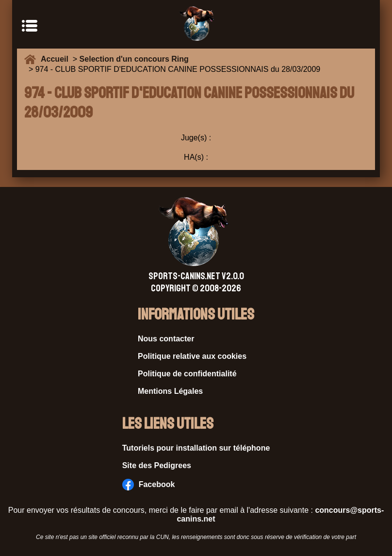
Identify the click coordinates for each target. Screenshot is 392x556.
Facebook (149, 485)
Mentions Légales (170, 391)
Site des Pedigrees (157, 465)
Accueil (57, 59)
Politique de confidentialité (187, 374)
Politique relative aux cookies (192, 356)
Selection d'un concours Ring (134, 59)
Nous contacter (166, 339)
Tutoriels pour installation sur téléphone (196, 448)
